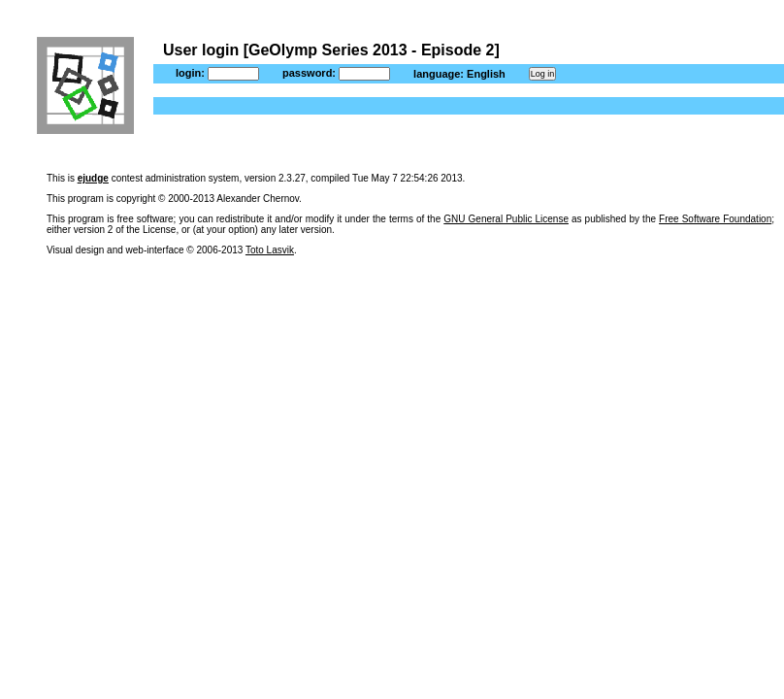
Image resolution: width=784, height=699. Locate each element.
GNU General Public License (506, 219)
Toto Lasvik (270, 250)
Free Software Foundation (715, 219)
